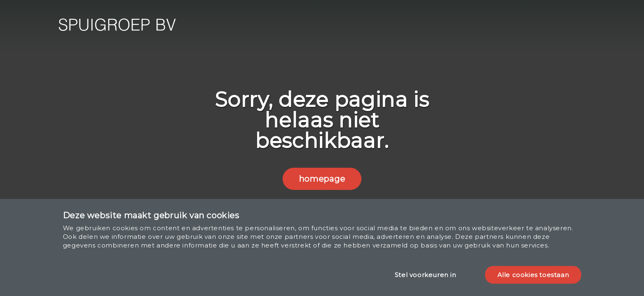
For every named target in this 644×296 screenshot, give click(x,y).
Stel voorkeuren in (425, 275)
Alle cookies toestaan (533, 275)
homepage (322, 179)
